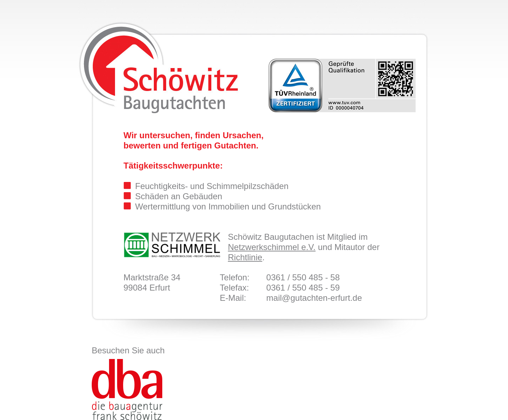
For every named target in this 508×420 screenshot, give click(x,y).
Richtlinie (245, 257)
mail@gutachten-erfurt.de (314, 298)
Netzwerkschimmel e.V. (272, 247)
